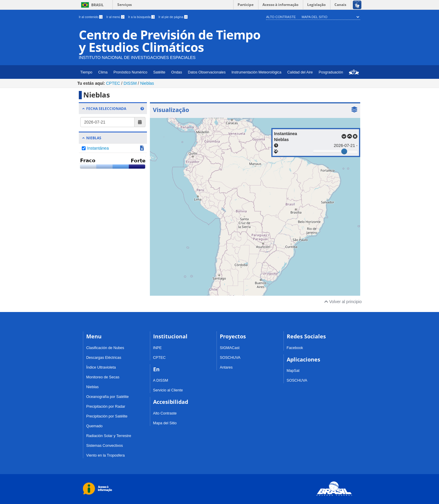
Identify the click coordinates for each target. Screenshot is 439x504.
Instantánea (98, 148)
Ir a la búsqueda (142, 17)
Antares (226, 367)
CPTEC (113, 83)
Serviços (125, 5)
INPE (157, 348)
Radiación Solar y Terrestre (109, 436)
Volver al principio (343, 302)
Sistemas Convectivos (105, 446)
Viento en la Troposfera (105, 455)
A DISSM (161, 380)
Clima (103, 72)
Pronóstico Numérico (130, 72)
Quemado (94, 426)
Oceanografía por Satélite (108, 397)
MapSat (293, 371)
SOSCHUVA (230, 358)
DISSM (130, 83)
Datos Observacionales (207, 72)
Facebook (295, 348)
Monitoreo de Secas (103, 377)
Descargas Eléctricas (104, 358)
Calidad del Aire (300, 72)
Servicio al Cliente (168, 390)
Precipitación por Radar (106, 407)
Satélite (159, 72)
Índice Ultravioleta (101, 367)
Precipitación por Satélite (107, 416)
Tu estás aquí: (91, 83)
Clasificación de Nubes (105, 348)
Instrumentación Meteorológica (256, 72)
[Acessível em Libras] (357, 5)
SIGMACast (230, 348)
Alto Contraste (281, 17)
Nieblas (147, 83)
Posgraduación (331, 72)
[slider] (344, 151)
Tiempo (86, 72)
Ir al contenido (91, 17)
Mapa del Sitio (314, 17)
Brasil (91, 5)
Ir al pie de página (173, 17)
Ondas (177, 72)
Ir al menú (116, 17)
